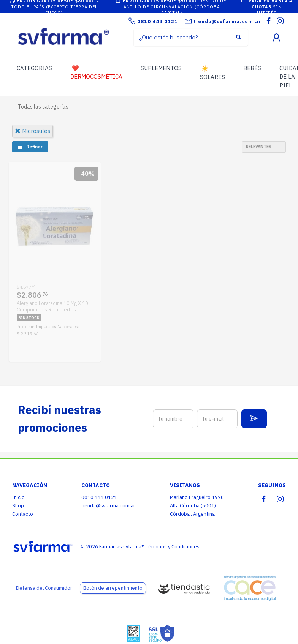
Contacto (23, 514)
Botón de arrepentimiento (113, 588)
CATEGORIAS (34, 68)
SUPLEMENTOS (161, 68)
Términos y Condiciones (173, 547)
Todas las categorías (43, 107)
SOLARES (212, 73)
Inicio (18, 497)
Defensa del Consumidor (44, 588)
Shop (18, 506)
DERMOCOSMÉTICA (96, 72)
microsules (32, 131)
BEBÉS (252, 68)
